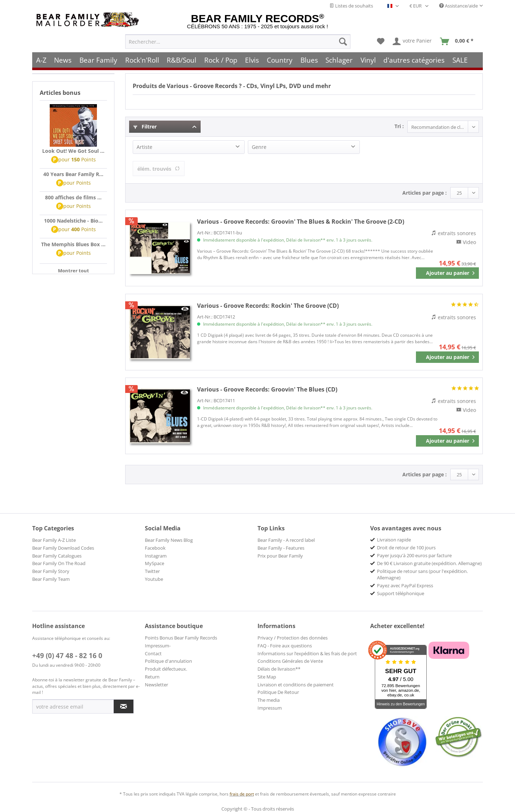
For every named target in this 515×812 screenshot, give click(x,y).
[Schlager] (339, 60)
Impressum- (158, 646)
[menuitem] (238, 42)
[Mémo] (381, 42)
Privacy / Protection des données (293, 638)
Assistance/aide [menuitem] (458, 6)
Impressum (270, 708)
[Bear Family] (98, 60)
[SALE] (460, 60)
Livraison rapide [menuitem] (394, 540)
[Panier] (458, 42)
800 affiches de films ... (73, 197)
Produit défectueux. (166, 669)
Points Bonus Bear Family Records (181, 638)
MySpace (154, 563)
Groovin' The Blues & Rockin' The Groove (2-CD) (301, 222)
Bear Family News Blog (169, 540)
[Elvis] (252, 60)
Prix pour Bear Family (280, 556)
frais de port (242, 794)
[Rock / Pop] (221, 60)
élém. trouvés (159, 169)
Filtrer (145, 127)
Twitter (152, 571)
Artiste (144, 147)
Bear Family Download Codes (63, 548)
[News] (63, 60)
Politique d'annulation (168, 661)
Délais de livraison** (279, 669)
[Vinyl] (368, 60)
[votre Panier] (413, 42)
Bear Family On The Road (59, 563)
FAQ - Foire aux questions (285, 646)
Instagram (156, 556)
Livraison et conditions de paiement (296, 685)
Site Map (267, 677)
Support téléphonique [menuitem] (401, 593)
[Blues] (309, 60)
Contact (153, 653)
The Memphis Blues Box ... (73, 244)
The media (269, 700)
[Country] (280, 60)
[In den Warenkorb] (447, 273)
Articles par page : (425, 193)
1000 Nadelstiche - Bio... (73, 221)
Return (152, 677)
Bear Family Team (51, 579)
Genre (259, 147)
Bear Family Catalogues (57, 556)
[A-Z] (41, 60)
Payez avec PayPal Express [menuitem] (405, 585)
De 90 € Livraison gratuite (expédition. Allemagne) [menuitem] (429, 563)
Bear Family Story (51, 571)
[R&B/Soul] (182, 60)
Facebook (155, 548)
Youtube (154, 579)
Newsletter (156, 685)
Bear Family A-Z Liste (54, 540)
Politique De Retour (278, 692)
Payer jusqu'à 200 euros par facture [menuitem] (414, 555)
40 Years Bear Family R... (73, 174)
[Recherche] (343, 42)
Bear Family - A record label (286, 540)
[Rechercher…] (238, 42)
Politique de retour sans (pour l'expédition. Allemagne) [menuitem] (422, 574)
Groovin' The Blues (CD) (267, 389)
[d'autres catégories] (414, 60)
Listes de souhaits (351, 6)
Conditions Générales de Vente (290, 661)
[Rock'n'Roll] (142, 60)
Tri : (399, 126)
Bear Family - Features (281, 548)
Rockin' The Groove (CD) (268, 306)
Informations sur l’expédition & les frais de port (307, 653)
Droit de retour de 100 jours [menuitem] (406, 548)
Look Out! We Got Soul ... (73, 151)
